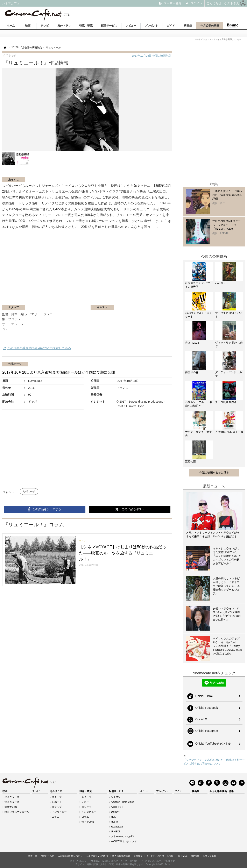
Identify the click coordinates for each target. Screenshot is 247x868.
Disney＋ (116, 812)
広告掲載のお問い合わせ (70, 856)
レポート (57, 802)
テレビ (45, 26)
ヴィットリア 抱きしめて (229, 345)
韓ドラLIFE (88, 822)
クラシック (30, 492)
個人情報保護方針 (121, 856)
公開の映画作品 (151, 56)
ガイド (171, 26)
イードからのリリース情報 (160, 856)
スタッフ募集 (209, 856)
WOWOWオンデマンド (124, 841)
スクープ (57, 797)
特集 (231, 791)
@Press (195, 856)
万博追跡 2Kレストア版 (229, 432)
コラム (56, 817)
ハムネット (222, 283)
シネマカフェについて (97, 856)
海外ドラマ (64, 26)
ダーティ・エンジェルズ (228, 374)
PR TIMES (182, 856)
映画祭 (188, 26)
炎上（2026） (193, 343)
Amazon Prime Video (123, 802)
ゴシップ (57, 807)
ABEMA (115, 797)
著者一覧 (33, 856)
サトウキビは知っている (228, 315)
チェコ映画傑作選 (226, 402)
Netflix (114, 822)
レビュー (131, 26)
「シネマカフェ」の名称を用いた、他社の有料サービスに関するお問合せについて (214, 762)
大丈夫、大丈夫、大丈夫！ (198, 434)
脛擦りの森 (192, 372)
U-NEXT (116, 832)
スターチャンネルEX (122, 837)
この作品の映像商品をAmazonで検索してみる (39, 348)
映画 (28, 26)
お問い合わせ (47, 856)
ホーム (11, 26)
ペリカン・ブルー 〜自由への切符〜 (199, 404)
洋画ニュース (12, 802)
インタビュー (59, 812)
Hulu (114, 817)
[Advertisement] (51, 272)
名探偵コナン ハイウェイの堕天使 (199, 285)
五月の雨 (190, 462)
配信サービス (109, 26)
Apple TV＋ (117, 807)
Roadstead (117, 827)
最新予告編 (11, 807)
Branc (233, 26)
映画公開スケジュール (17, 812)
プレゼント (151, 26)
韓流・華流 (86, 26)
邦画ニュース (12, 797)
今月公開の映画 (210, 26)
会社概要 (138, 856)
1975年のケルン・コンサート (199, 315)
